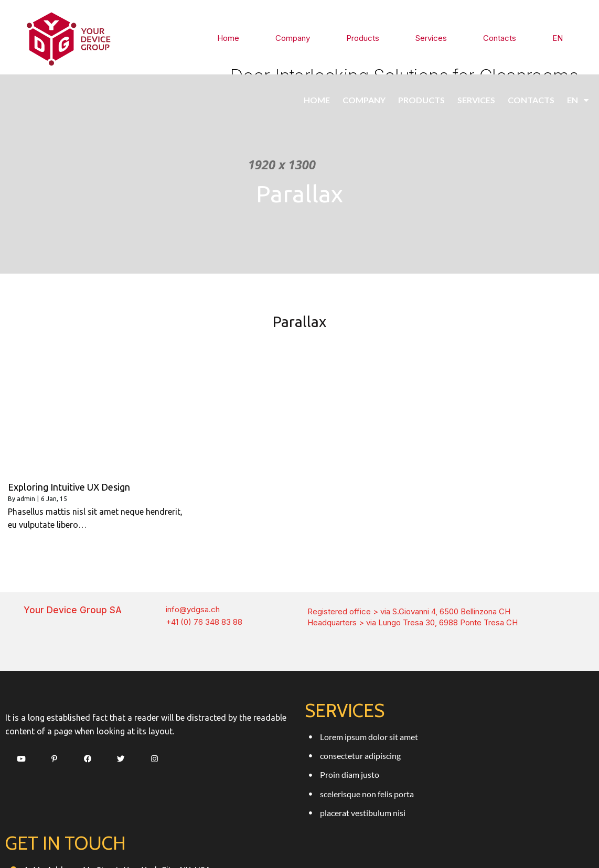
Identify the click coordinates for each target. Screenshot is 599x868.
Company (299, 38)
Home (237, 38)
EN (558, 38)
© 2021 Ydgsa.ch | (266, 840)
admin (26, 492)
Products (367, 38)
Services (434, 38)
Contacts (500, 38)
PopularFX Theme (335, 840)
